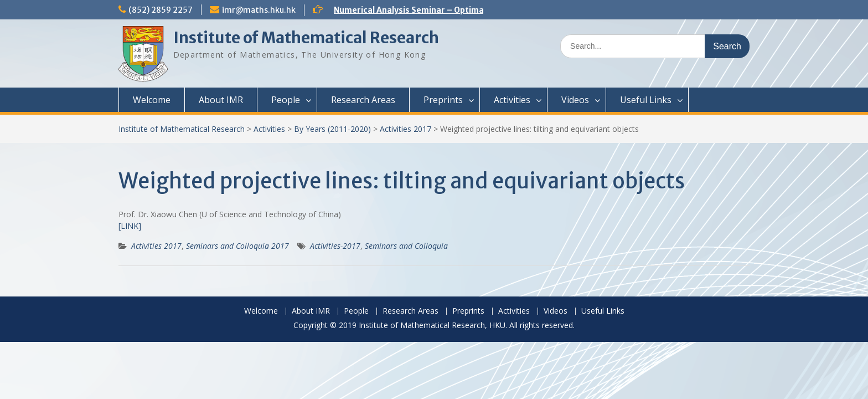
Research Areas (363, 100)
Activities (512, 100)
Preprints (443, 100)
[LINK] (130, 226)
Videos (575, 100)
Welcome (152, 100)
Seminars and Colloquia (406, 246)
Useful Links (646, 100)
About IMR (221, 100)
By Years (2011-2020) (332, 129)
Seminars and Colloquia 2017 (237, 246)
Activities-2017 (335, 246)
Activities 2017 (405, 129)
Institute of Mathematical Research (306, 38)
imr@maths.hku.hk (259, 10)
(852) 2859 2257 (161, 10)
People (286, 100)
